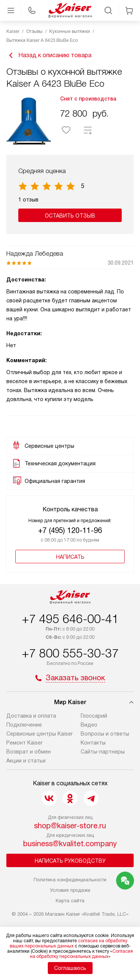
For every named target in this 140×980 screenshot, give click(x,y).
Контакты (93, 743)
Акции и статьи (26, 761)
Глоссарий (94, 716)
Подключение (24, 725)
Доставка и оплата (31, 716)
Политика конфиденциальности (70, 880)
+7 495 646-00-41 (70, 619)
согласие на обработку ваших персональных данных (69, 943)
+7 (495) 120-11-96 (70, 530)
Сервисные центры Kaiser (40, 734)
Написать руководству (70, 861)
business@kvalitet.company (70, 844)
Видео (89, 725)
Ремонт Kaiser (24, 743)
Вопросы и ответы (105, 734)
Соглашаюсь (70, 968)
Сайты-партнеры (103, 752)
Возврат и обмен (29, 752)
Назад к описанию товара (49, 55)
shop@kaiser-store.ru (70, 826)
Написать (70, 557)
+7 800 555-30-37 (70, 653)
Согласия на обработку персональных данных (82, 954)
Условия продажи (70, 890)
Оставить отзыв (70, 216)
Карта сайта (70, 901)
